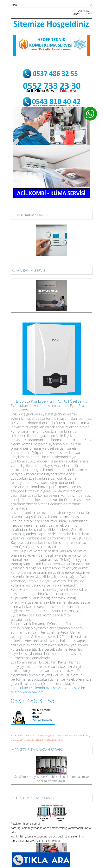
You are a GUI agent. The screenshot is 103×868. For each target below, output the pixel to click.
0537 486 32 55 (33, 701)
